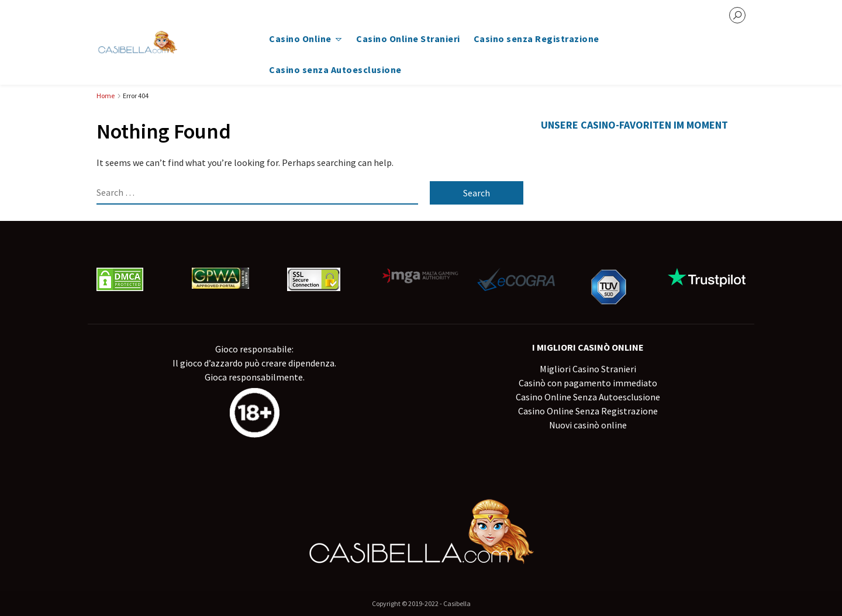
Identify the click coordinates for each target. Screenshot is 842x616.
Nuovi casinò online (588, 425)
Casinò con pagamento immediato (588, 383)
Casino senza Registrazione (536, 39)
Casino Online (300, 39)
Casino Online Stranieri (408, 39)
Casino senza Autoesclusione (335, 70)
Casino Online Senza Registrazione (588, 411)
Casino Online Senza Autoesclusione (588, 397)
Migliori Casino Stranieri (588, 369)
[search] (737, 15)
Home (106, 96)
